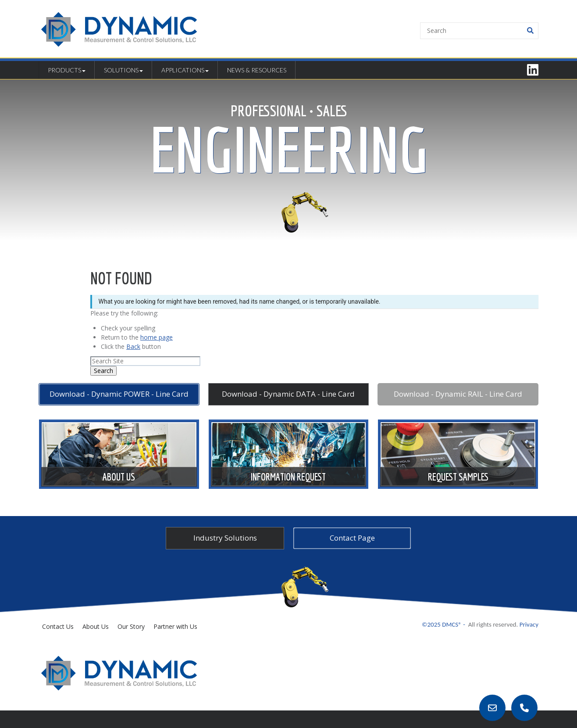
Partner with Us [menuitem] (175, 626)
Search (103, 371)
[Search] (479, 31)
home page (157, 337)
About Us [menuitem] (96, 626)
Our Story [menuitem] (131, 626)
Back (133, 346)
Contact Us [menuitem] (58, 626)
